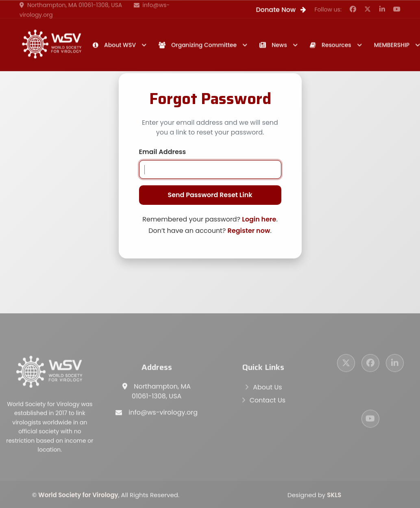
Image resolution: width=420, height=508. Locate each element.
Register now (249, 231)
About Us (267, 388)
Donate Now (281, 10)
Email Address (163, 152)
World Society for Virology (78, 496)
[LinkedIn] (395, 364)
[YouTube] (370, 420)
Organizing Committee (198, 45)
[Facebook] (370, 364)
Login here (259, 219)
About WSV (114, 45)
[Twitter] (346, 364)
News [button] (273, 45)
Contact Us (268, 401)
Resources (331, 45)
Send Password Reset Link (210, 195)
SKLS (334, 496)
